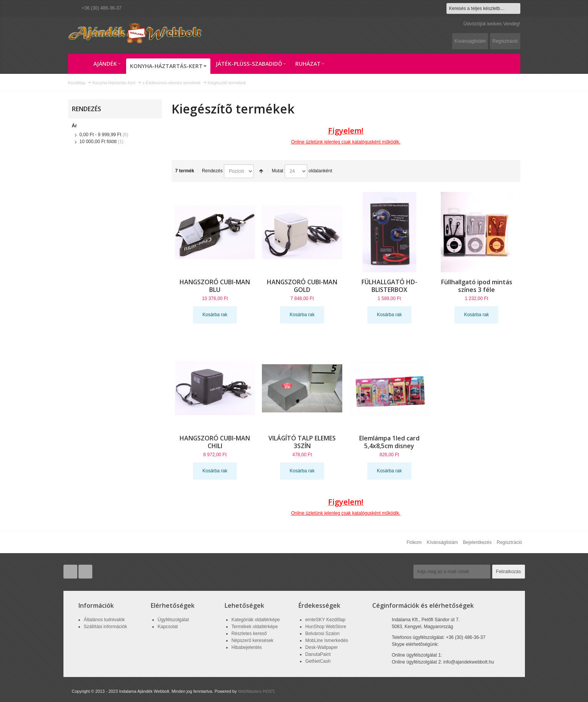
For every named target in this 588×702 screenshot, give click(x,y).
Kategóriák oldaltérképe (256, 620)
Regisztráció (505, 41)
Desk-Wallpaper (322, 647)
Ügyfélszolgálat (173, 620)
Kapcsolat (168, 627)
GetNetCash (318, 661)
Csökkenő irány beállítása (261, 171)
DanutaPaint (318, 654)
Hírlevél (400, 572)
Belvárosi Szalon (322, 634)
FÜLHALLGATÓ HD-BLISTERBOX (389, 286)
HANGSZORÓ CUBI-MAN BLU (215, 286)
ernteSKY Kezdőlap (326, 620)
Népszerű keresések (252, 640)
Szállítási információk (106, 627)
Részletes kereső (249, 634)
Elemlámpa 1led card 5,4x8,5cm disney (389, 442)
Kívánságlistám (470, 41)
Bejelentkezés (477, 542)
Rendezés (212, 171)
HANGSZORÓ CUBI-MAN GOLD (302, 286)
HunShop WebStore (326, 627)
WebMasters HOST (256, 691)
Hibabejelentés (247, 647)
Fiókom (414, 542)
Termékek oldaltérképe (255, 627)
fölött (98, 142)
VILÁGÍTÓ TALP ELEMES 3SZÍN (302, 442)
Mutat (278, 171)
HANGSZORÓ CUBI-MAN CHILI (215, 442)
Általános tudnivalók (104, 620)
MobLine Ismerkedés (327, 640)
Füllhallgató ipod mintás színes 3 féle (477, 286)
